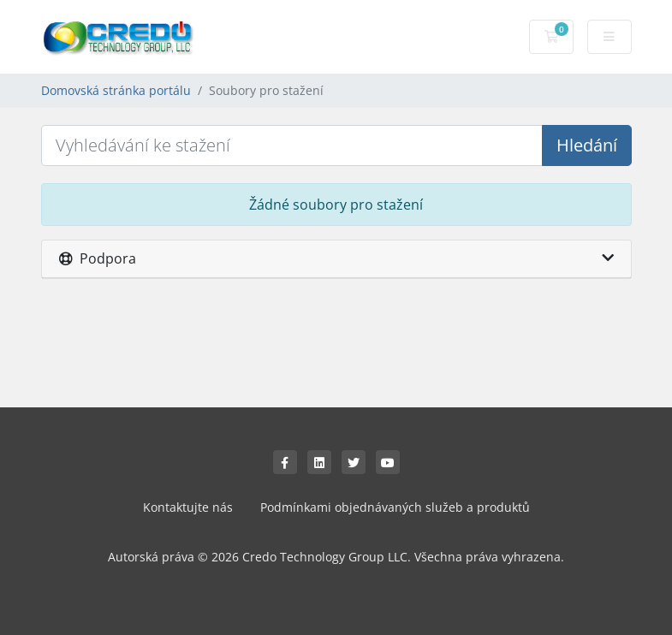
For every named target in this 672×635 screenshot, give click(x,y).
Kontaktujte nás (188, 507)
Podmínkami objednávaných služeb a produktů (395, 507)
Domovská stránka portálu (116, 90)
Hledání (587, 145)
